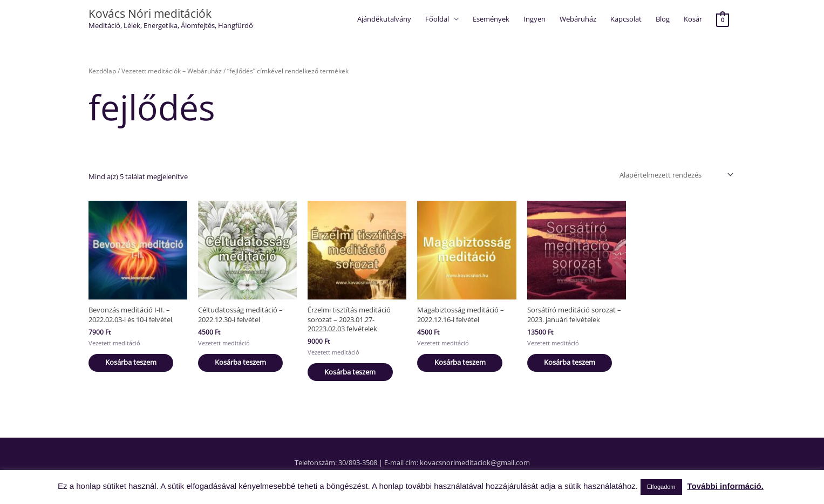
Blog (663, 19)
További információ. (726, 486)
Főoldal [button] (437, 19)
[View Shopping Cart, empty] (722, 19)
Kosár (693, 19)
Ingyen (534, 19)
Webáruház (578, 19)
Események (491, 19)
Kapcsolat (626, 19)
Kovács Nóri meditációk (150, 13)
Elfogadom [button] (661, 487)
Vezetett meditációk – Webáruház (172, 71)
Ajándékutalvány (384, 19)
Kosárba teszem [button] (135, 360)
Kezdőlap (102, 71)
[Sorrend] (675, 175)
